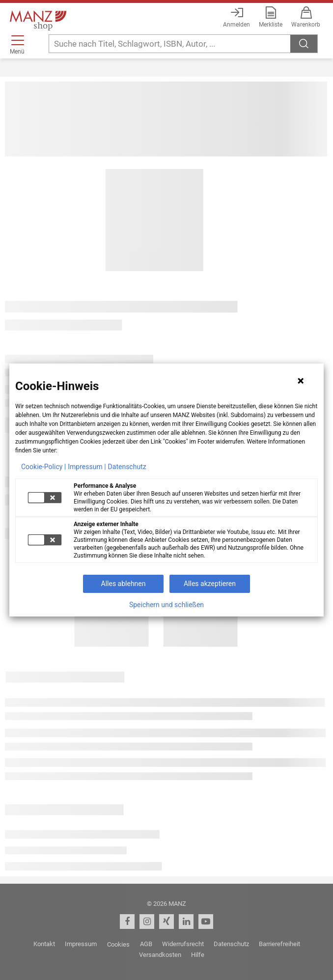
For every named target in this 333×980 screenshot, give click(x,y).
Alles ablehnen (124, 584)
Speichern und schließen (166, 605)
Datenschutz (127, 467)
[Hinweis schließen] (301, 381)
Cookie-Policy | (43, 467)
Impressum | (87, 467)
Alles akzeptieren (210, 584)
